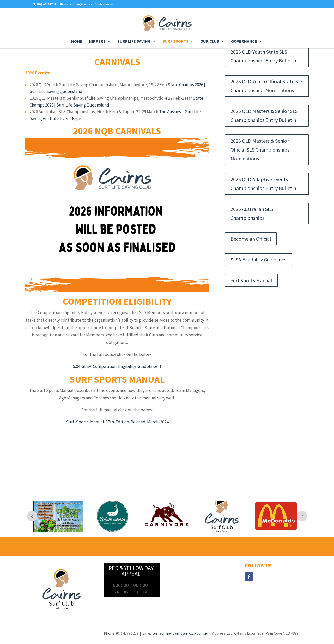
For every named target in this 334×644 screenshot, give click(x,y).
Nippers (97, 42)
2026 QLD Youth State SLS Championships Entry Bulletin (263, 56)
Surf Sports (175, 42)
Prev (32, 516)
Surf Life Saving (134, 42)
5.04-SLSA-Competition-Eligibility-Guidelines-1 (117, 366)
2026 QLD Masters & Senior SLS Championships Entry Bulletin (264, 115)
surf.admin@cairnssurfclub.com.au (180, 633)
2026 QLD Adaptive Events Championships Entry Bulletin (263, 184)
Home (77, 42)
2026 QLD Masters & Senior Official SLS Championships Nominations (260, 150)
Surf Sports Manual (251, 280)
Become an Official (251, 239)
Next (302, 516)
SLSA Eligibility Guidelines (258, 260)
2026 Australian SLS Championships (252, 213)
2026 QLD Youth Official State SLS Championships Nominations (267, 86)
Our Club (210, 42)
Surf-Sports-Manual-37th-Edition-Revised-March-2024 (117, 422)
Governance (244, 42)
